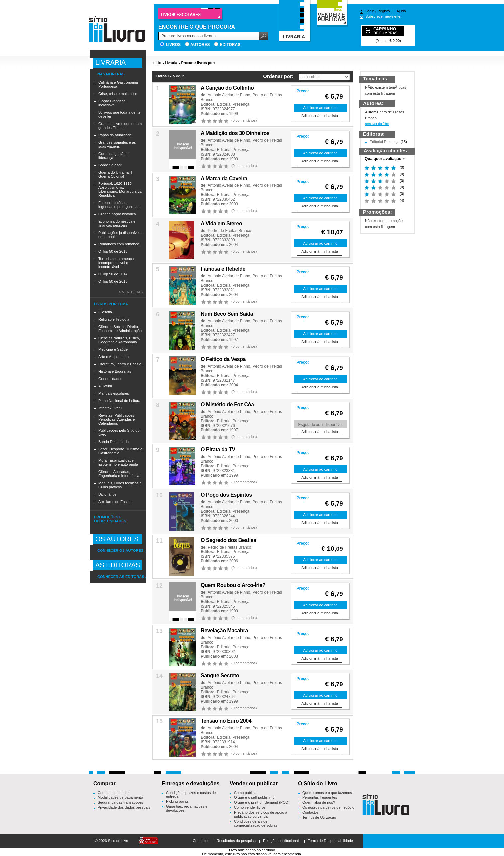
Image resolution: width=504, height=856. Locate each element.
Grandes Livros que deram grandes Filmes (120, 126)
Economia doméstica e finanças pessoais (117, 223)
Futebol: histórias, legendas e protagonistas (119, 205)
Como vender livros (250, 807)
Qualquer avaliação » (385, 159)
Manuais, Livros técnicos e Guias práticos (120, 485)
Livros (173, 45)
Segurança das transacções (120, 802)
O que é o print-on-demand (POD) (262, 802)
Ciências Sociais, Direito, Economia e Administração (120, 329)
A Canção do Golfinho (227, 88)
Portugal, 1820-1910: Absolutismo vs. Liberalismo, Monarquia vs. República (120, 189)
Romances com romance (119, 244)
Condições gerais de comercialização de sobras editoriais (256, 825)
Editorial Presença (233, 104)
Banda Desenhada (114, 442)
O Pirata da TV (218, 450)
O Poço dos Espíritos (226, 495)
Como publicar (246, 793)
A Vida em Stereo (221, 224)
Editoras (230, 45)
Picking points (177, 801)
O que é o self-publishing (254, 797)
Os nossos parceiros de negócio (328, 807)
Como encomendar (113, 793)
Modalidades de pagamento (120, 797)
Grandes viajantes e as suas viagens (117, 144)
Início (157, 63)
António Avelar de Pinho (229, 95)
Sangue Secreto (220, 676)
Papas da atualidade (115, 135)
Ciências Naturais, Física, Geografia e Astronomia (119, 340)
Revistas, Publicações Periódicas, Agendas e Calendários (117, 419)
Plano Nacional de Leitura (119, 401)
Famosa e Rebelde (223, 269)
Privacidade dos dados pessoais (124, 807)
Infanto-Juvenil (110, 408)
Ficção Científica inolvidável (112, 103)
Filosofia (105, 312)
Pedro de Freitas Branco (229, 231)
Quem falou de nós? (319, 802)
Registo (383, 11)
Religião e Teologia (114, 319)
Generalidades (110, 379)
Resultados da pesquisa (236, 841)
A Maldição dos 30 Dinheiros (235, 133)
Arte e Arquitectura (114, 357)
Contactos (311, 812)
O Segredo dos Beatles (229, 540)
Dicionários (107, 494)
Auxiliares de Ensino (115, 502)
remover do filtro (377, 124)
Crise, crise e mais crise (118, 94)
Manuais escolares (114, 393)
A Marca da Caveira (224, 178)
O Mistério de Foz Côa (227, 404)
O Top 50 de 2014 (113, 274)
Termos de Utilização (319, 817)
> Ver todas (131, 292)
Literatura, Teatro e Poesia (120, 364)
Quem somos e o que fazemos (327, 793)
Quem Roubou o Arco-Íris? (233, 585)
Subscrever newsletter (383, 16)
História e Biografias (115, 371)
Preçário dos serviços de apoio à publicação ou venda (261, 814)
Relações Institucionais (282, 841)
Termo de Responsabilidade (330, 841)
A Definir (105, 386)
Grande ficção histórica (117, 214)
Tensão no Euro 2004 (226, 721)
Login (370, 11)
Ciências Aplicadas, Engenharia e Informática (119, 474)
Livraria (171, 63)
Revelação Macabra (224, 630)
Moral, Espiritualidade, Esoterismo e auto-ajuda (118, 462)
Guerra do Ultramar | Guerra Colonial (115, 174)
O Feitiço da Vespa (223, 359)
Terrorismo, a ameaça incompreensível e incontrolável (116, 263)
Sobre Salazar (110, 165)
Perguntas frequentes (320, 797)
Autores (200, 45)
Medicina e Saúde (113, 349)
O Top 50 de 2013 (113, 251)
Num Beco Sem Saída (227, 314)
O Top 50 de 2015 (113, 281)
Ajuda (401, 11)
